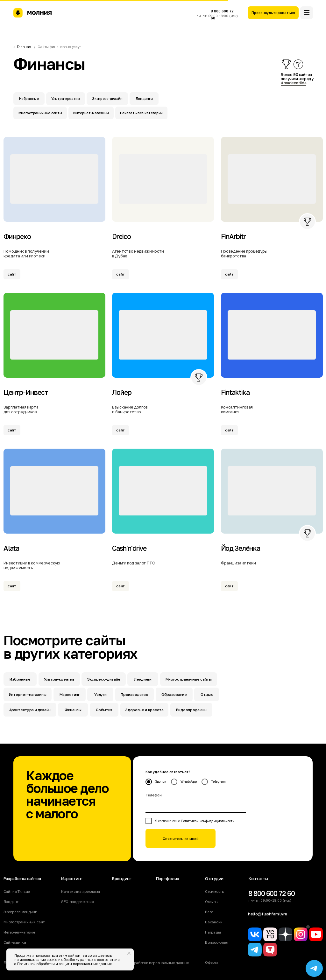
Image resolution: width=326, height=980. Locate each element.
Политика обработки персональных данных (150, 963)
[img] (54, 179)
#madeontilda (294, 83)
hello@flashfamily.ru (268, 914)
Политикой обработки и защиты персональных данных (64, 964)
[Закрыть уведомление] (129, 953)
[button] (273, 13)
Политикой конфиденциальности (208, 821)
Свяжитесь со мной (181, 839)
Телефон (154, 795)
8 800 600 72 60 (272, 893)
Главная (24, 47)
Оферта (212, 962)
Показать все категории (141, 113)
